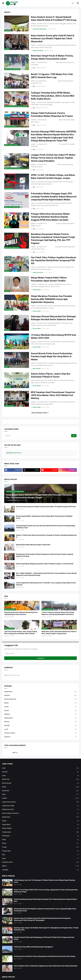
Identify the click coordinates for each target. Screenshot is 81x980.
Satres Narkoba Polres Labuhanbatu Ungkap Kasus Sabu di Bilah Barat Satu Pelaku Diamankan (46, 966)
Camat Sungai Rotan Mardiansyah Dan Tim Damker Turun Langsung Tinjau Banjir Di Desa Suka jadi (46, 584)
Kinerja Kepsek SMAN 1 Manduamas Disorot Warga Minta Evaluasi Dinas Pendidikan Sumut (44, 517)
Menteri (40, 722)
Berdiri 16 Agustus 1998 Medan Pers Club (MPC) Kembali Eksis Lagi (52, 76)
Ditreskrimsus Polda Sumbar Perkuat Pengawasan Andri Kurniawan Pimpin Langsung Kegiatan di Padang (44, 555)
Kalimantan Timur (40, 810)
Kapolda (40, 726)
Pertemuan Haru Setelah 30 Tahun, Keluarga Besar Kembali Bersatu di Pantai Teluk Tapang (45, 956)
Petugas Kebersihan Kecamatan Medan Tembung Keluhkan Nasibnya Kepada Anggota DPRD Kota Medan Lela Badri (50, 217)
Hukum (40, 798)
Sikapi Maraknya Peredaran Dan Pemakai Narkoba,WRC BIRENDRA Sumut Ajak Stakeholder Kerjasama (51, 299)
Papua (40, 821)
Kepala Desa (40, 692)
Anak (40, 776)
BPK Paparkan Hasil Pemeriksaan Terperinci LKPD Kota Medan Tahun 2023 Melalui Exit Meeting (53, 395)
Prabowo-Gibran (40, 733)
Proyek (40, 847)
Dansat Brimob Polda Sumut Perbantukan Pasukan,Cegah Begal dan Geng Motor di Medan (52, 356)
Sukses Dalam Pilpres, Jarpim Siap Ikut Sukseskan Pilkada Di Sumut (51, 375)
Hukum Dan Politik (40, 806)
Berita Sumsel (40, 783)
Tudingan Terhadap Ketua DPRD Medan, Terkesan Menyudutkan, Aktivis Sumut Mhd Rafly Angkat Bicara (53, 96)
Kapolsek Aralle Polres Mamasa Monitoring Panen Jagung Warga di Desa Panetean (21, 613)
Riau (40, 855)
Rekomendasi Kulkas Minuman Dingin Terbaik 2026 (33, 545)
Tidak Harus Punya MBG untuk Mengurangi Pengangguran (33, 947)
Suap (40, 858)
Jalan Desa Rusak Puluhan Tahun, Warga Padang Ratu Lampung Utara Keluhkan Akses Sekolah (21, 633)
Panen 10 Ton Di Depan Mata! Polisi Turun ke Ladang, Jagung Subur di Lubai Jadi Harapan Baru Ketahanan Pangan (46, 891)
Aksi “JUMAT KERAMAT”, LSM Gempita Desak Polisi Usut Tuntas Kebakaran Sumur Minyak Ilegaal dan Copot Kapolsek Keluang (46, 574)
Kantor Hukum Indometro (40, 813)
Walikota (40, 714)
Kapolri (40, 711)
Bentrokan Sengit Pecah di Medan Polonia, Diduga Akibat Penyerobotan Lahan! (52, 57)
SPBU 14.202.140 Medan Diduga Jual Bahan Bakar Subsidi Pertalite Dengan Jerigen (53, 177)
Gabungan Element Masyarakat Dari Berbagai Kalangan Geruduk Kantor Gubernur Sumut (53, 318)
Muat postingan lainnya (39, 413)
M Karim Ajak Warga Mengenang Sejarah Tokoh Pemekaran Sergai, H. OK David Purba (45, 564)
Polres (40, 843)
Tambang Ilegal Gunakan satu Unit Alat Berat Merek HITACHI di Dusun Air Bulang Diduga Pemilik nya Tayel (46, 527)
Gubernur (40, 737)
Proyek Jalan (40, 851)
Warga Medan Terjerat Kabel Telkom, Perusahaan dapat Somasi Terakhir (49, 279)
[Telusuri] (38, 436)
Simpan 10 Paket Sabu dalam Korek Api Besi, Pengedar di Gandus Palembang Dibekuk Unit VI (46, 536)
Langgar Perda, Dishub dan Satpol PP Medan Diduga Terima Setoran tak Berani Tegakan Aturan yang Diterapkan (53, 158)
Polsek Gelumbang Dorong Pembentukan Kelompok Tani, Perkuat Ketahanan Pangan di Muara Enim (45, 900)
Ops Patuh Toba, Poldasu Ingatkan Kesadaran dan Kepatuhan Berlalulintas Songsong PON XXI (54, 260)
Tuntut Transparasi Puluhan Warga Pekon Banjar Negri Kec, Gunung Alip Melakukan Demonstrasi (58, 613)
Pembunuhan (40, 832)
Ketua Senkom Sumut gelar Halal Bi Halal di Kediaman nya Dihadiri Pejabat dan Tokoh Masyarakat (53, 39)
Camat (40, 707)
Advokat (40, 772)
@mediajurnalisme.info (14, 453)
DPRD (40, 787)
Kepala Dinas (40, 718)
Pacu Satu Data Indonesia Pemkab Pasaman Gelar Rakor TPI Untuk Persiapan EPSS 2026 (46, 507)
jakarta (40, 866)
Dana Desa (40, 791)
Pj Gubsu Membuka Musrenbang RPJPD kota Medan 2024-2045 (53, 336)
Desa (40, 794)
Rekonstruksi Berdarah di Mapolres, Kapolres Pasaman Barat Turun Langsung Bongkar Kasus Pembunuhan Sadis (45, 910)
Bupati (40, 703)
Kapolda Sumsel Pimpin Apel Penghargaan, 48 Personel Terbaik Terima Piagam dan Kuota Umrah (44, 938)
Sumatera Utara (40, 862)
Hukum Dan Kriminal (40, 802)
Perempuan (40, 836)
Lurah (40, 729)
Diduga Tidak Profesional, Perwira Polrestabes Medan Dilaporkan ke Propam (52, 115)
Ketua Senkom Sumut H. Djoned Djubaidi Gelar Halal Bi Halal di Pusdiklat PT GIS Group (54, 19)
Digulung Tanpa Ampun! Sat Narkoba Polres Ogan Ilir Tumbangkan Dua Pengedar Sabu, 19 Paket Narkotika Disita (46, 929)
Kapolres (40, 695)
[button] (3, 3)
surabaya (40, 870)
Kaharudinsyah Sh (40, 699)
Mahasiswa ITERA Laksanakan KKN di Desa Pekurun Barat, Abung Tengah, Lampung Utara (59, 633)
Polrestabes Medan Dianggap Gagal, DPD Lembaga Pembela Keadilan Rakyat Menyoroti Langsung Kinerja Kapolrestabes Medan (54, 197)
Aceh (40, 768)
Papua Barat (40, 825)
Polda (40, 840)
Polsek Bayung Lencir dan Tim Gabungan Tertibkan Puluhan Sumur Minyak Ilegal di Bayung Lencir (44, 881)
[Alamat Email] (40, 654)
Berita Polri (40, 779)
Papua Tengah (40, 828)
